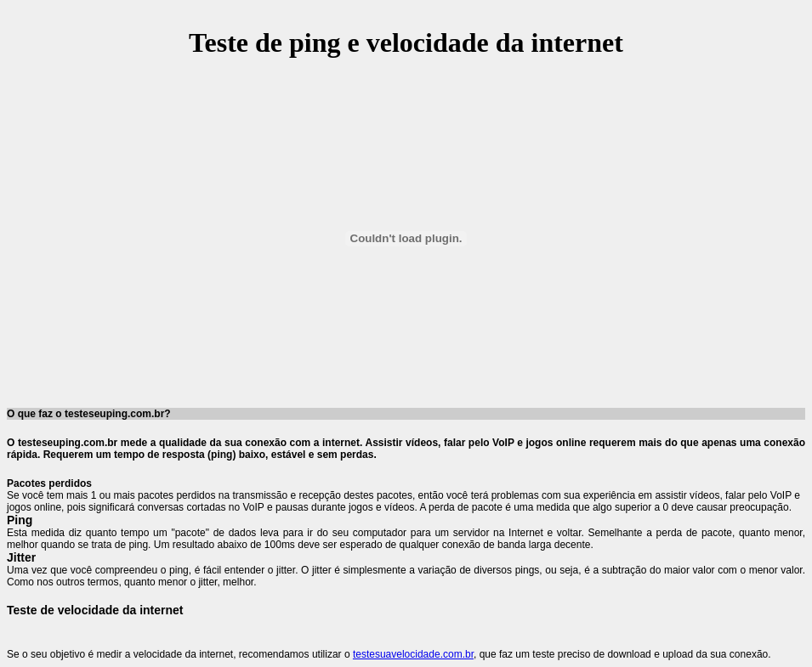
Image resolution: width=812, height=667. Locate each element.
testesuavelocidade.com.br (413, 654)
